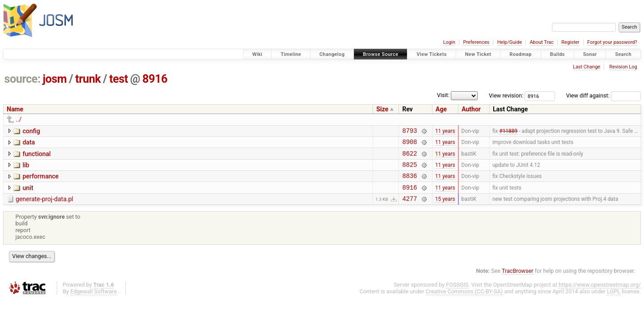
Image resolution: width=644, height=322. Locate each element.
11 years (445, 131)
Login (449, 42)
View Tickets (431, 54)
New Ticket (478, 54)
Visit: (443, 95)
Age (441, 109)
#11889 (508, 131)
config (31, 131)
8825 (409, 170)
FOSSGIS (457, 294)
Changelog (332, 54)
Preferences (476, 42)
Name (15, 109)
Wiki (257, 54)
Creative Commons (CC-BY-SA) (464, 301)
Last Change (587, 67)
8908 (409, 144)
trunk (88, 79)
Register (570, 42)
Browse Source (381, 54)
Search (623, 54)
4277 (409, 208)
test (119, 79)
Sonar (590, 54)
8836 (409, 182)
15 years (445, 208)
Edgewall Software (93, 301)
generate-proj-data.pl (44, 207)
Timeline (291, 54)
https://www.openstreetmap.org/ (600, 294)
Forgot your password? (612, 42)
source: (23, 79)
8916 (155, 79)
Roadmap (521, 54)
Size (382, 109)
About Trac (542, 42)
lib (26, 169)
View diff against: (604, 95)
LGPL (614, 301)
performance (40, 182)
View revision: (506, 95)
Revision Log (623, 67)
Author (471, 109)
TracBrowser (518, 280)
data (29, 144)
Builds (557, 54)
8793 (409, 132)
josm (55, 79)
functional (36, 157)
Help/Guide (510, 42)
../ (19, 119)
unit (28, 195)
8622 (409, 157)
